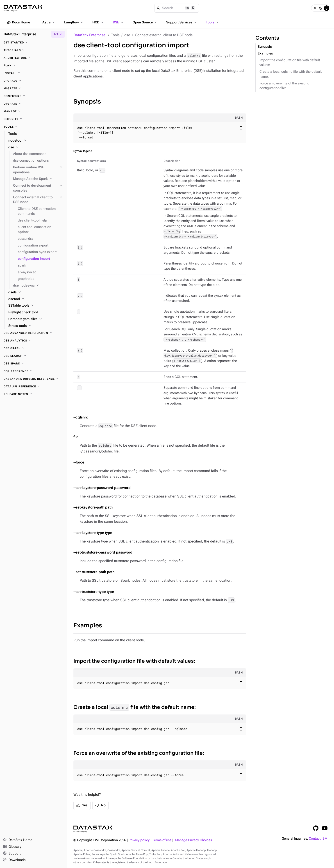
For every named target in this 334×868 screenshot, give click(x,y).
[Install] (33, 73)
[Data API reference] (33, 387)
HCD (98, 22)
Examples (88, 625)
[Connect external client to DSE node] (38, 200)
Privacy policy (139, 840)
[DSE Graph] (33, 348)
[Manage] (33, 111)
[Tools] (33, 127)
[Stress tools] (36, 326)
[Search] (177, 8)
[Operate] (33, 104)
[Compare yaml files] (36, 319)
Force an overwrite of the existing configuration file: (139, 753)
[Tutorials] (33, 50)
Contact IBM (318, 839)
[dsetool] (36, 299)
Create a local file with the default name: (135, 707)
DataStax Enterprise (89, 35)
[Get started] (33, 43)
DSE (118, 22)
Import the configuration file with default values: (134, 661)
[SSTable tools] (36, 306)
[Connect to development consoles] (38, 188)
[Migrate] (33, 88)
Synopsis (87, 102)
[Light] (315, 8)
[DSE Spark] (33, 364)
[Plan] (33, 66)
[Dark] (321, 8)
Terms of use (162, 840)
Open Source (145, 22)
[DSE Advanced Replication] (33, 333)
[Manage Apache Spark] (38, 179)
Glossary (12, 847)
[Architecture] (33, 58)
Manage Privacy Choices (193, 840)
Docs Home (18, 23)
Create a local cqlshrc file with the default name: (291, 74)
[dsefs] (36, 292)
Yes (82, 805)
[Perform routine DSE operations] (38, 170)
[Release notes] (33, 394)
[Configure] (33, 96)
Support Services (182, 22)
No (100, 805)
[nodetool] (36, 141)
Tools (213, 22)
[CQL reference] (33, 371)
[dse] (36, 147)
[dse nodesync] (38, 286)
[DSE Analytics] (33, 341)
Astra (49, 22)
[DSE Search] (33, 356)
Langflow (74, 22)
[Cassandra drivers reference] (33, 379)
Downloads (14, 860)
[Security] (33, 119)
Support (12, 854)
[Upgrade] (33, 81)
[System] (327, 8)
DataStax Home (17, 840)
